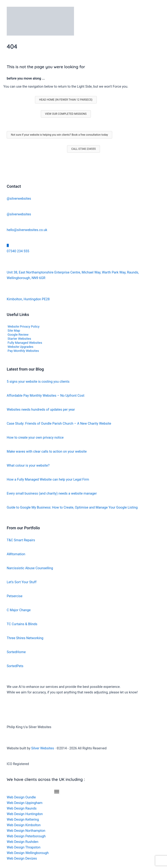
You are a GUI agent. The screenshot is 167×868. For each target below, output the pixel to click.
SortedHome (16, 652)
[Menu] (57, 792)
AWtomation (16, 554)
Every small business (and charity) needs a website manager (52, 493)
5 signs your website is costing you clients (38, 382)
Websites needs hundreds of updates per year (41, 409)
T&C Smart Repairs (21, 540)
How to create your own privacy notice (35, 437)
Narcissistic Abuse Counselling (30, 568)
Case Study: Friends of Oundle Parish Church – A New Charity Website (59, 423)
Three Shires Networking (25, 638)
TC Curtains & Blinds (22, 624)
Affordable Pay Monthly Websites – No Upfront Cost (46, 395)
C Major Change (19, 610)
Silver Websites (43, 748)
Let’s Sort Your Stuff (22, 582)
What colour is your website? (28, 465)
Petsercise (15, 596)
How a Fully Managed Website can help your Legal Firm (48, 479)
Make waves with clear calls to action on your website (47, 451)
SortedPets (15, 666)
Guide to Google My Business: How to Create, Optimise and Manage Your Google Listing (72, 507)
